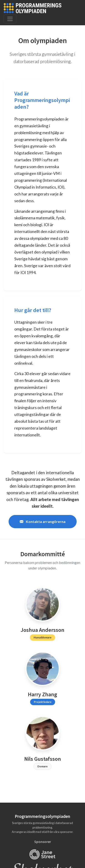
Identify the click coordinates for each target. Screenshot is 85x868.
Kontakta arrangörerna (43, 521)
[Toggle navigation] (10, 19)
